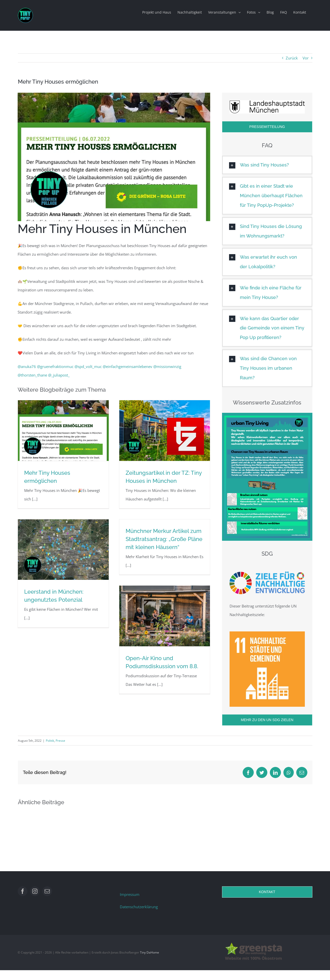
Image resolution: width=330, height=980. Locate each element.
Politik (50, 741)
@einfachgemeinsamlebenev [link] (127, 366)
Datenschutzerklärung (139, 907)
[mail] (47, 891)
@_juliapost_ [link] (59, 375)
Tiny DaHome (150, 952)
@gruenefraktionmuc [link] (55, 366)
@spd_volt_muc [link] (88, 366)
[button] (267, 165)
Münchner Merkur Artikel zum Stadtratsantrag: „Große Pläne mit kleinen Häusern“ (164, 539)
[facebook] (23, 891)
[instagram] (35, 891)
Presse (60, 741)
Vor (306, 58)
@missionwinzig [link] (167, 366)
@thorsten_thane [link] (32, 375)
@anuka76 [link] (27, 366)
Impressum (130, 894)
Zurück (292, 58)
